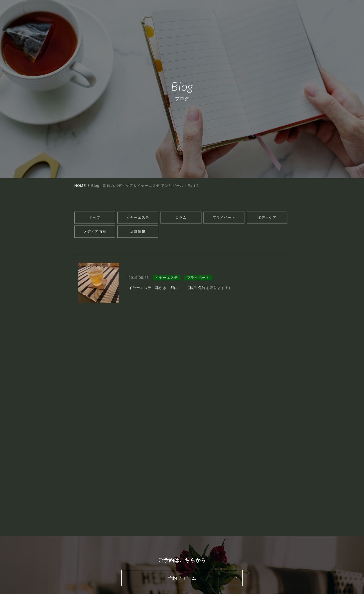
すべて (95, 218)
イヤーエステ (138, 218)
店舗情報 (138, 232)
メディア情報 (95, 232)
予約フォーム (182, 578)
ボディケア (267, 218)
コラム (181, 218)
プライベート (224, 218)
